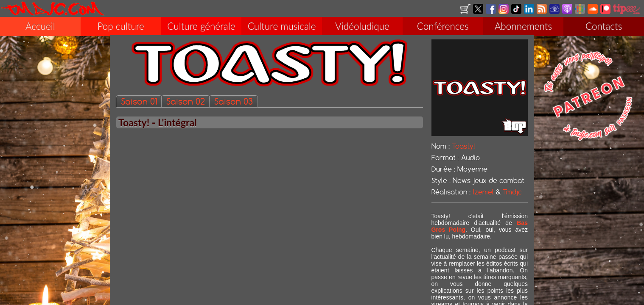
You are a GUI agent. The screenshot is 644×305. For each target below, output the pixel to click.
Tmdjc (512, 193)
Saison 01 (139, 102)
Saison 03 (234, 102)
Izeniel (483, 193)
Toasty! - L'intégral (158, 123)
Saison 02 (186, 102)
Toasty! (463, 147)
